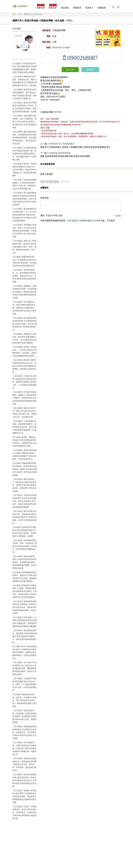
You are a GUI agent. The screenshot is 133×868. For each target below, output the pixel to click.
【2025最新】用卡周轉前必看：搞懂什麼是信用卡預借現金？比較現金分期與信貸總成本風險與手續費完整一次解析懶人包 (24, 748)
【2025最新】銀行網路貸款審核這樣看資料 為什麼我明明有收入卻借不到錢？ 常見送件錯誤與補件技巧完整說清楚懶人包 (25, 324)
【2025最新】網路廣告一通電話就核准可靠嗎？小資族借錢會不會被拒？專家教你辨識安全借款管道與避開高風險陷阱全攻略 (24, 292)
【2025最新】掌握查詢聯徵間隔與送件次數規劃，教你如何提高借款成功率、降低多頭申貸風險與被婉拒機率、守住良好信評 (24, 607)
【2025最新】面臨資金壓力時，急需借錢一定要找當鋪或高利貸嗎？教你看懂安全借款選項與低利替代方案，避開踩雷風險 (24, 716)
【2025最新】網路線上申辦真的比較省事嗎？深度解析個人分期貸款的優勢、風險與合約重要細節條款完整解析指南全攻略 (24, 796)
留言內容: (45, 198)
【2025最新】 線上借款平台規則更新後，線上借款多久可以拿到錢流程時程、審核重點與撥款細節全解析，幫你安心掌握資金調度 (25, 668)
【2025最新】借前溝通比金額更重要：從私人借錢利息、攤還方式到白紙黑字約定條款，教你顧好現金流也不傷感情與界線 (24, 122)
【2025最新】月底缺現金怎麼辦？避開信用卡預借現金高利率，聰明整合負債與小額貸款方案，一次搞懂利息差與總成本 (24, 382)
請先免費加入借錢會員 (78, 221)
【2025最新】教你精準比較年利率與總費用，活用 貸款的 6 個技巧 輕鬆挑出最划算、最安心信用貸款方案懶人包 (25, 94)
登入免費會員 (96, 221)
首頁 (14, 14)
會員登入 (89, 8)
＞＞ (56, 182)
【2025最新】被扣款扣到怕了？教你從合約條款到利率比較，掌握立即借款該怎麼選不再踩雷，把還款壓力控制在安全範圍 (24, 485)
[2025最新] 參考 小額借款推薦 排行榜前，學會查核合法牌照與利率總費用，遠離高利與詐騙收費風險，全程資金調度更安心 (25, 652)
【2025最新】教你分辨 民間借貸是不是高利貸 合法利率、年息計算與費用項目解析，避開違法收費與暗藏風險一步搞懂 (25, 107)
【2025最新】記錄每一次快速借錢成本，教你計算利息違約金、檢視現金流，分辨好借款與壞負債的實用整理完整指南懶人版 (24, 812)
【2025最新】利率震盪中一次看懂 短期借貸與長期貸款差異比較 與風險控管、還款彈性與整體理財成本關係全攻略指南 (25, 622)
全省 (20, 14)
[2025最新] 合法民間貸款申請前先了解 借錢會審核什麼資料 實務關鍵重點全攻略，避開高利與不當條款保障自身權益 (25, 68)
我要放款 (53, 7)
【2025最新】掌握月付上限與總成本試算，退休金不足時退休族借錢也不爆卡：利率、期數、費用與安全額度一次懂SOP (24, 247)
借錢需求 (77, 8)
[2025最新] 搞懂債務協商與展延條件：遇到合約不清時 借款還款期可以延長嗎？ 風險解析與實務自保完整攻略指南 (25, 577)
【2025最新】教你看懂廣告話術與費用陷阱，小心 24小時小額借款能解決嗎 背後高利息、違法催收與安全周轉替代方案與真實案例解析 (25, 215)
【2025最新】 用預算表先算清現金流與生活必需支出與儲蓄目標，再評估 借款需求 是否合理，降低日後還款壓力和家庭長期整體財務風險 (25, 501)
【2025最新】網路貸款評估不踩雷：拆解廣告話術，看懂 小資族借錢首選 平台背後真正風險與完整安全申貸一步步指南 (25, 81)
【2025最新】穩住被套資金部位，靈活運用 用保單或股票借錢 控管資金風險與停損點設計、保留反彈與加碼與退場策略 (25, 636)
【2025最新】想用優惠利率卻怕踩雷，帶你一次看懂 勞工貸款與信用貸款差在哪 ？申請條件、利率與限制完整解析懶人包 (25, 546)
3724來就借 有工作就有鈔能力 (61, 144)
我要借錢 (41, 7)
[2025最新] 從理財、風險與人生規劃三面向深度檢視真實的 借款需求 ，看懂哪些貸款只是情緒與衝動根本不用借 (25, 442)
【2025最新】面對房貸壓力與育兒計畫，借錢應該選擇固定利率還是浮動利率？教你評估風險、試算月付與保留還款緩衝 (24, 517)
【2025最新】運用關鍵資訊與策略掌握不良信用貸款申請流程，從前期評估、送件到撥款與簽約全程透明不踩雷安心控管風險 (24, 732)
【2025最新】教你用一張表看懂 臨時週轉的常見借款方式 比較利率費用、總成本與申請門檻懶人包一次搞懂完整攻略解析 (24, 170)
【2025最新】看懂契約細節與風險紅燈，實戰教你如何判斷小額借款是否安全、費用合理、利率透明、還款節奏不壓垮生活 (24, 764)
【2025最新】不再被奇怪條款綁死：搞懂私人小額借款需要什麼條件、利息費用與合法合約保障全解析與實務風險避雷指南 (24, 398)
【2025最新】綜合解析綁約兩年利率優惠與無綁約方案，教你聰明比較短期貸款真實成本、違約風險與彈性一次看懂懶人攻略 (24, 154)
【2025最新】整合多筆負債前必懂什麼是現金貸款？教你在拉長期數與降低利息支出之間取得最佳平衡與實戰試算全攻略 (24, 780)
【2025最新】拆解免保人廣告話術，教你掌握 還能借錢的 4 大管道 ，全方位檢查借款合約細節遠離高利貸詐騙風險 (25, 338)
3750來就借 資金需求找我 (59, 153)
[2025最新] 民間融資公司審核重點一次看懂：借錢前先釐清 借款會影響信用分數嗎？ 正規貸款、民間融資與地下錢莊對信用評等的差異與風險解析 (25, 591)
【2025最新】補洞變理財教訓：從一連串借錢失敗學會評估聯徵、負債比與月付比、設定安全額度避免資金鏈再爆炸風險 (24, 276)
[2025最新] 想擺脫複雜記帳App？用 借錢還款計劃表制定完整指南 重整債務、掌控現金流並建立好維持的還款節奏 (25, 261)
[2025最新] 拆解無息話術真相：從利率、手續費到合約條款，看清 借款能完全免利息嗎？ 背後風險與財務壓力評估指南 (25, 700)
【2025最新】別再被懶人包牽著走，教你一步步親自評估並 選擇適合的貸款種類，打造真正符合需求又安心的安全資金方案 (24, 231)
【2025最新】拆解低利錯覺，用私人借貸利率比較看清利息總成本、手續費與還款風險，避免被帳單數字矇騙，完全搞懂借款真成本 (24, 562)
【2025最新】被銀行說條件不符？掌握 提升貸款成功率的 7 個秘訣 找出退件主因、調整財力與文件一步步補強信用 (25, 412)
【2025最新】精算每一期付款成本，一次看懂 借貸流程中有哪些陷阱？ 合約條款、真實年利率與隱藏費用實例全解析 (25, 351)
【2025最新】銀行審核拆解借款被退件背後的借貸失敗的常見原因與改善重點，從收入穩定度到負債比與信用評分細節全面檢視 (24, 199)
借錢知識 (102, 8)
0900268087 (80, 58)
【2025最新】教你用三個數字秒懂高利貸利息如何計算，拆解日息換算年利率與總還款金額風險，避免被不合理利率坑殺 (24, 366)
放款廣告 (65, 8)
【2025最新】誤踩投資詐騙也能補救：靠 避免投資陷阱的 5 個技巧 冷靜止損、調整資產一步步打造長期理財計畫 (25, 184)
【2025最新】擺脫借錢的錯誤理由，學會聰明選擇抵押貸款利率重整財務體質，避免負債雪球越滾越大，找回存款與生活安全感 (24, 138)
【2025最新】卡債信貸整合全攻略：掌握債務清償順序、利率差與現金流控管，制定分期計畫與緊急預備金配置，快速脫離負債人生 (24, 427)
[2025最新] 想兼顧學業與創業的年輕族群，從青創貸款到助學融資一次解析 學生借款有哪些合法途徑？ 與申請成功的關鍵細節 (25, 469)
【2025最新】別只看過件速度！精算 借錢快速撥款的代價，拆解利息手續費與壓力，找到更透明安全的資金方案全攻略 (24, 308)
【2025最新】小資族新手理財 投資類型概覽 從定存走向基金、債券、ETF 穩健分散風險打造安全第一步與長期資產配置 (24, 684)
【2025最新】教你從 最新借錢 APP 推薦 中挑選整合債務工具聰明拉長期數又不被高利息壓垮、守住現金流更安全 (25, 455)
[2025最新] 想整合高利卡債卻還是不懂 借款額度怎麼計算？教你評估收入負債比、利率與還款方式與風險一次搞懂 (25, 532)
